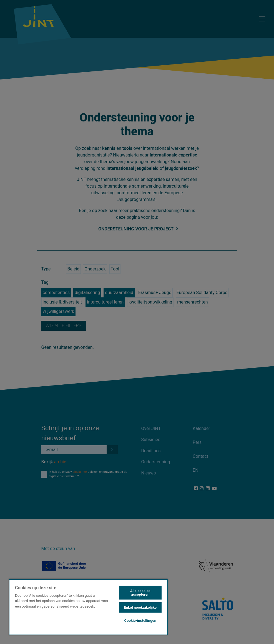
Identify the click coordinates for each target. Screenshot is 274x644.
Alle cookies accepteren (140, 593)
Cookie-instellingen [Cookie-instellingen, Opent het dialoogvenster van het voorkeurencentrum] (140, 621)
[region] (88, 607)
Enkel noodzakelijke (140, 607)
